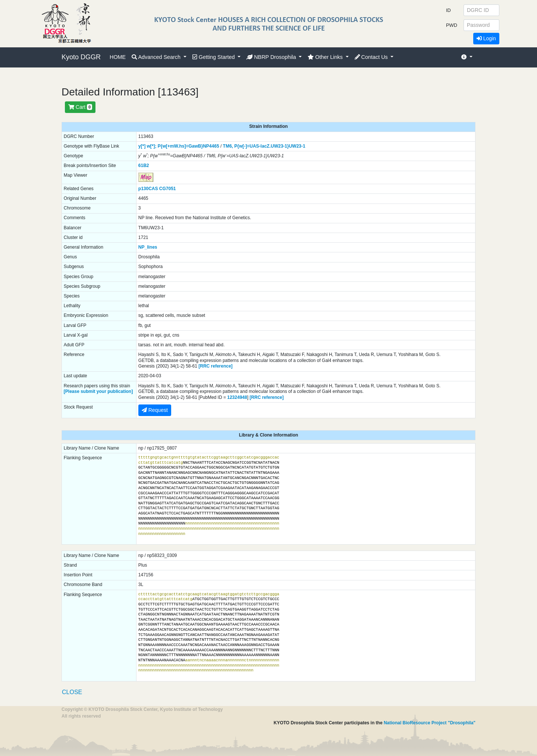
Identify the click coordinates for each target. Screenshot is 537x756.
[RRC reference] (215, 366)
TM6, (228, 146)
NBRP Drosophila (272, 57)
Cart (80, 107)
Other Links (326, 57)
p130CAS (148, 189)
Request (155, 410)
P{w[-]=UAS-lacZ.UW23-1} (261, 146)
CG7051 (168, 189)
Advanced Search (157, 57)
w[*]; (151, 146)
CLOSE (72, 692)
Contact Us (372, 57)
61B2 (144, 166)
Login (486, 38)
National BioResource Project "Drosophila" (430, 723)
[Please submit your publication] (98, 391)
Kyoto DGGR (81, 57)
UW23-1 (297, 146)
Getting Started (214, 57)
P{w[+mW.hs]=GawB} (180, 146)
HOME (118, 57)
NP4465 (211, 146)
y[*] (142, 146)
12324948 (237, 397)
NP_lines (148, 247)
